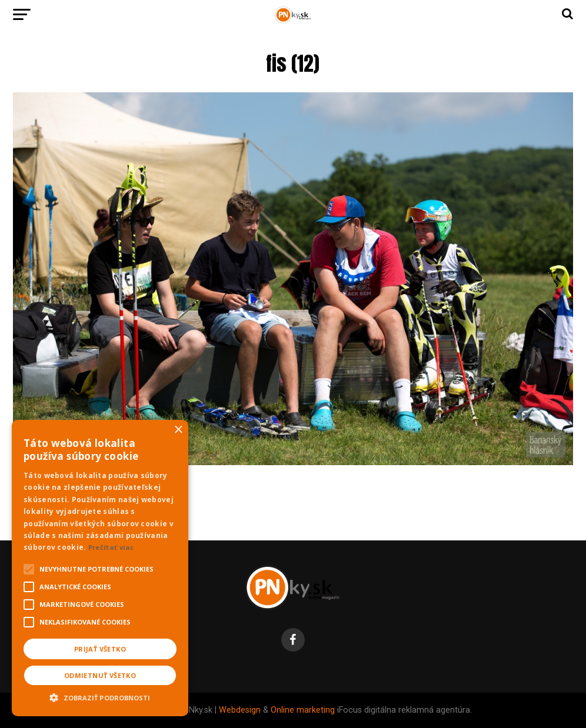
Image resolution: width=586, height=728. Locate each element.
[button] (100, 696)
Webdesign (240, 710)
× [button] (178, 430)
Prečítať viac (111, 547)
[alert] (100, 568)
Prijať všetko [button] (100, 649)
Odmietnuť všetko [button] (100, 675)
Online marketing (303, 710)
